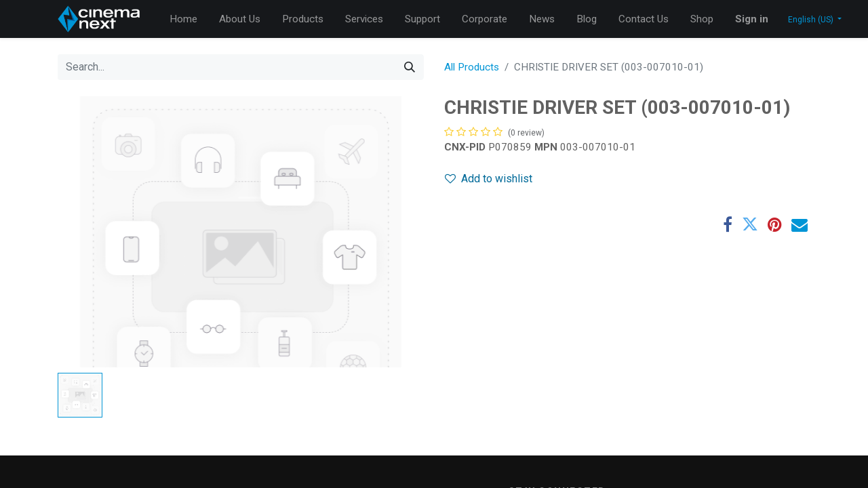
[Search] (410, 67)
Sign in (752, 19)
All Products (472, 67)
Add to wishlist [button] (489, 179)
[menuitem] (183, 19)
